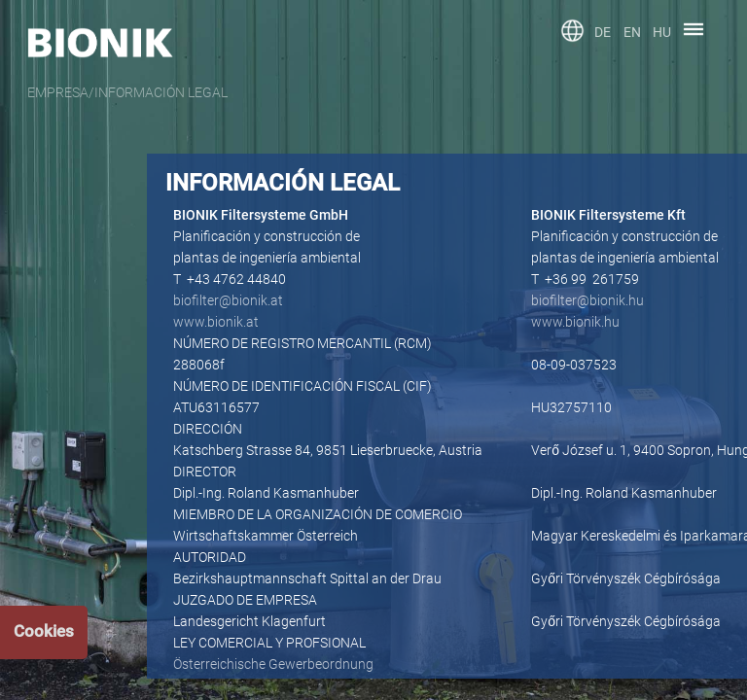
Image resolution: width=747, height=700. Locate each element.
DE (603, 32)
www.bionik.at (216, 322)
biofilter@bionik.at (228, 300)
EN (632, 32)
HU (662, 32)
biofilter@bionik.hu (587, 300)
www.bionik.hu (575, 322)
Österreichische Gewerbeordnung (273, 664)
